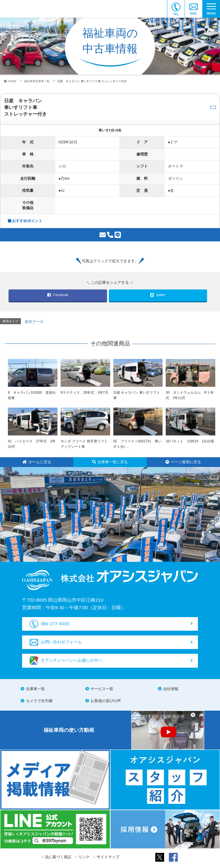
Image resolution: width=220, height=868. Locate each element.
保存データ (34, 322)
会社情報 (171, 689)
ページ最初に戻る (183, 462)
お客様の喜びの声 (106, 701)
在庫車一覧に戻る (110, 462)
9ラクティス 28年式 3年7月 (84, 392)
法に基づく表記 (58, 857)
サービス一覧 (102, 689)
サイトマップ (108, 857)
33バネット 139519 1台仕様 (190, 441)
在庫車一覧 (35, 689)
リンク (84, 857)
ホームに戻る (37, 462)
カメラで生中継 (39, 701)
